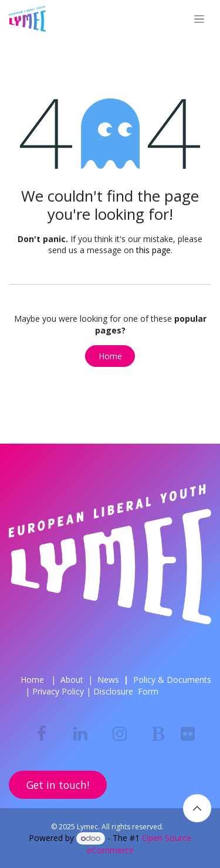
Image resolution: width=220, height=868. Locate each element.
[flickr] (188, 734)
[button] (197, 808)
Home (110, 356)
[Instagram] (120, 734)
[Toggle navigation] (199, 19)
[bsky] (158, 734)
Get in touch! (58, 785)
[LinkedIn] (80, 734)
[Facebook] (42, 734)
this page (153, 250)
